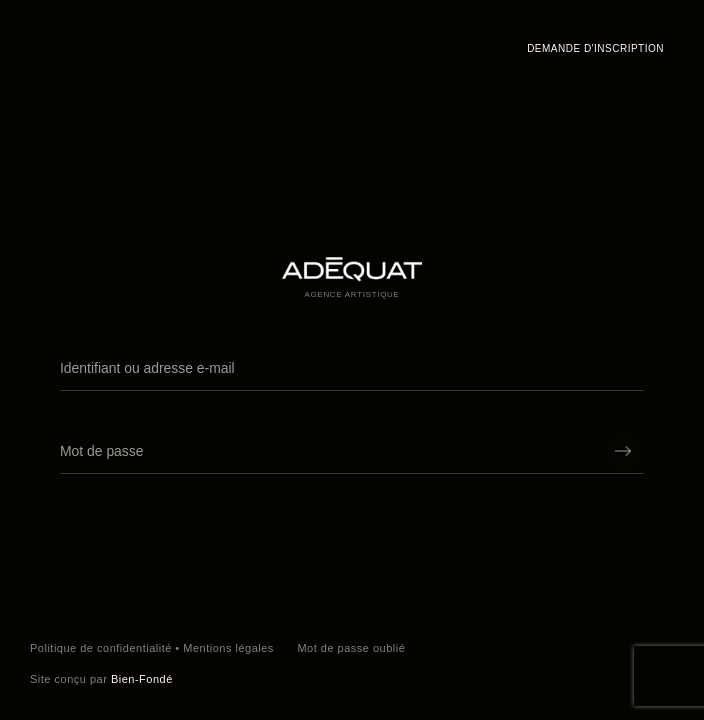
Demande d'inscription (595, 48)
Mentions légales (228, 648)
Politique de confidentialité (101, 648)
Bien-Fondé (142, 679)
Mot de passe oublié (351, 648)
